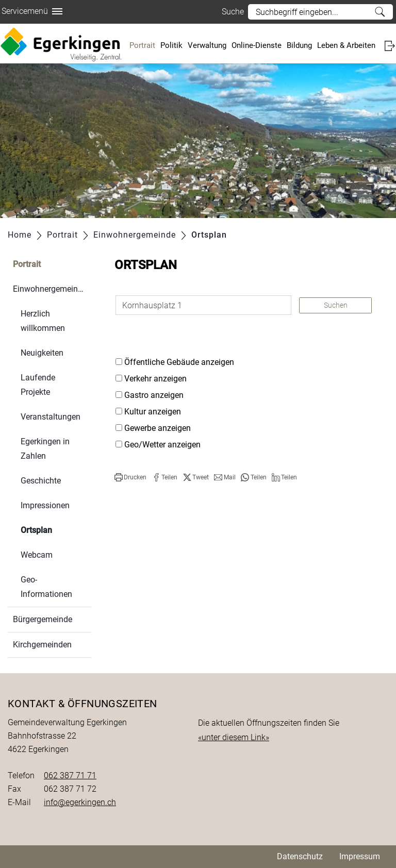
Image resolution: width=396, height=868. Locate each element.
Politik (171, 45)
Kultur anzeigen (153, 412)
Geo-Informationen (46, 587)
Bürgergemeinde (43, 619)
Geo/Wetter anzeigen (162, 445)
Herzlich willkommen (43, 321)
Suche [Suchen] (380, 12)
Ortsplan (56, 529)
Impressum (360, 856)
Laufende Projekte (38, 385)
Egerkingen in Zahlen (45, 449)
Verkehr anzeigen (155, 379)
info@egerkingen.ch (80, 802)
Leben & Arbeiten (346, 45)
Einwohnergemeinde (50, 289)
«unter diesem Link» (234, 737)
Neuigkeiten (42, 353)
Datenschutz (300, 856)
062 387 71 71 (70, 775)
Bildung (299, 45)
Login (390, 46)
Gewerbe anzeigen (158, 428)
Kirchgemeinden (42, 645)
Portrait (142, 45)
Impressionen (45, 505)
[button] (130, 477)
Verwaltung (207, 45)
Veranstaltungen (51, 417)
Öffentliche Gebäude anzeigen (179, 362)
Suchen (336, 305)
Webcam (37, 555)
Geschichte (41, 481)
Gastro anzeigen (154, 395)
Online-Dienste (257, 45)
